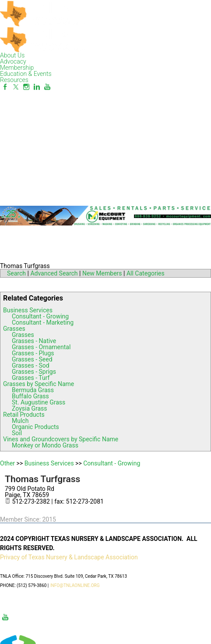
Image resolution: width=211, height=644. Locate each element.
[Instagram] (26, 87)
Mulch (20, 421)
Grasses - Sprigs (34, 372)
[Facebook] (5, 87)
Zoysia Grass (30, 408)
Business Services (28, 310)
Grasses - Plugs (33, 353)
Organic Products (35, 427)
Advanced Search (54, 273)
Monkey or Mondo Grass (45, 445)
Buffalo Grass (30, 396)
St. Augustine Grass (39, 402)
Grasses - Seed (32, 359)
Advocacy (13, 61)
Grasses (14, 329)
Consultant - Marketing (43, 322)
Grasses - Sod (31, 365)
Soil (17, 433)
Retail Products (24, 415)
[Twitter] (16, 87)
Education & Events (26, 74)
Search (16, 273)
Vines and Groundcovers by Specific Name (61, 439)
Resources (14, 80)
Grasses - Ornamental (41, 347)
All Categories (146, 273)
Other (7, 463)
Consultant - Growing (40, 316)
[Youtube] (47, 87)
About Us (12, 55)
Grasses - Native (34, 341)
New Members (102, 273)
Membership (17, 68)
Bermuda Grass (33, 390)
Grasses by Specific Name (39, 384)
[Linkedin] (37, 87)
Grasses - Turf (31, 378)
